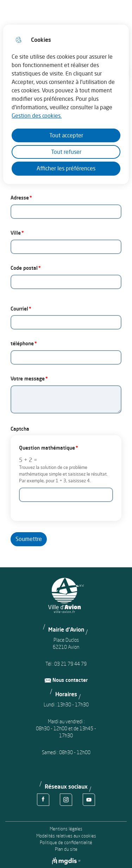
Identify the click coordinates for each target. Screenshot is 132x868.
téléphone (22, 343)
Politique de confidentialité (66, 843)
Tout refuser (66, 152)
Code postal (24, 268)
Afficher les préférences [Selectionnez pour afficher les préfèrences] (66, 168)
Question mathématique (47, 448)
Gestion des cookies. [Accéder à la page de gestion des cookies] (37, 116)
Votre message (28, 378)
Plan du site (66, 849)
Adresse (20, 198)
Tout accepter (66, 135)
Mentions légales (66, 829)
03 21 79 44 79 (70, 664)
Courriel (19, 309)
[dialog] (66, 104)
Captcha (20, 429)
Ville (16, 233)
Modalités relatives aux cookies (66, 836)
